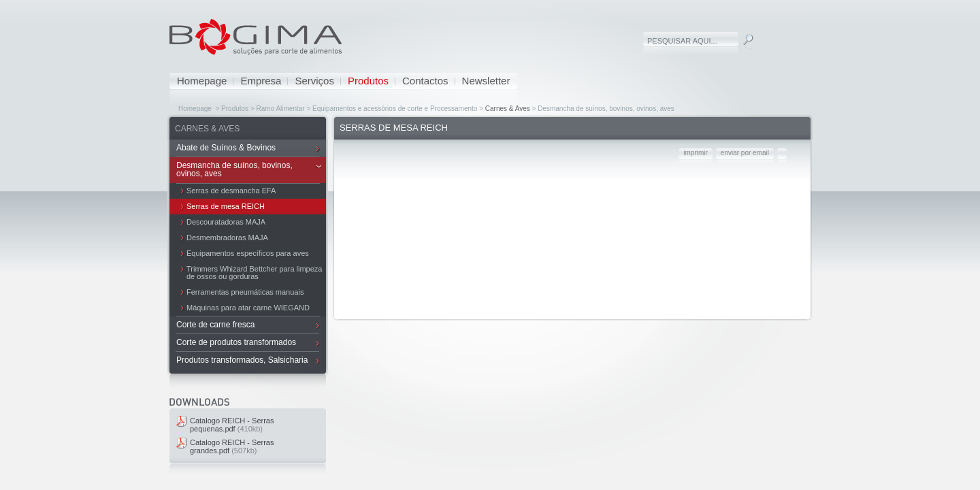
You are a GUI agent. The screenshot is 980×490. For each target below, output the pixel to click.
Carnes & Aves (508, 109)
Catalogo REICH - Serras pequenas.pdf (232, 425)
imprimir (696, 153)
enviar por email (745, 153)
